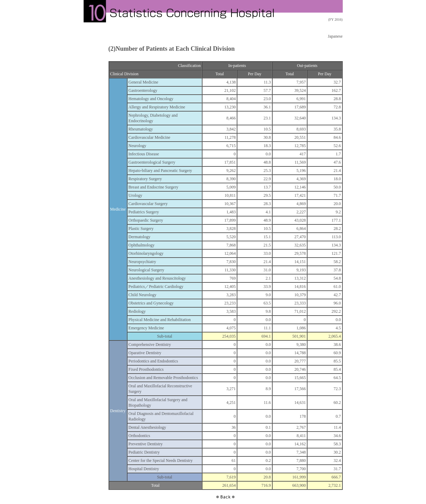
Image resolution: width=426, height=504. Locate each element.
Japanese (335, 36)
